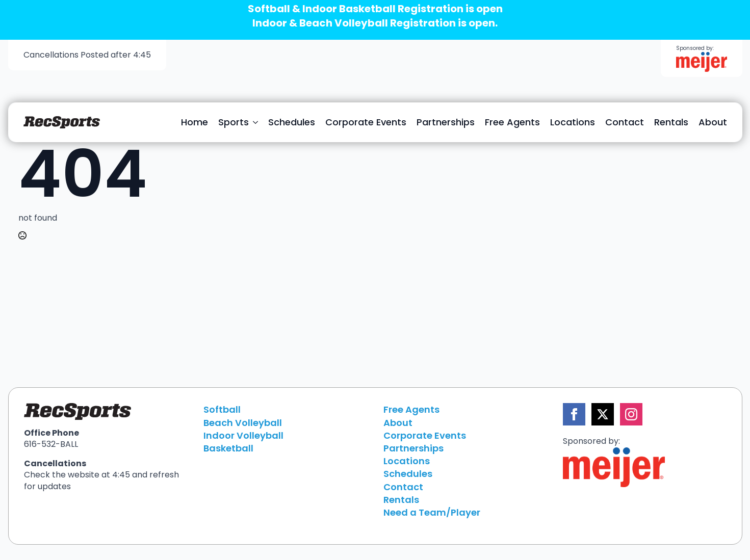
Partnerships (446, 122)
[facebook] (574, 414)
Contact (625, 122)
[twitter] (603, 414)
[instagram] (631, 414)
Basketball (228, 448)
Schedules (292, 122)
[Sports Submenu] (256, 122)
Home (195, 122)
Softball (222, 409)
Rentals (671, 122)
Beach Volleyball (243, 423)
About (713, 122)
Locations (573, 122)
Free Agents (512, 122)
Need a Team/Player (432, 512)
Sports (234, 122)
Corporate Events (366, 122)
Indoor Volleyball (243, 435)
